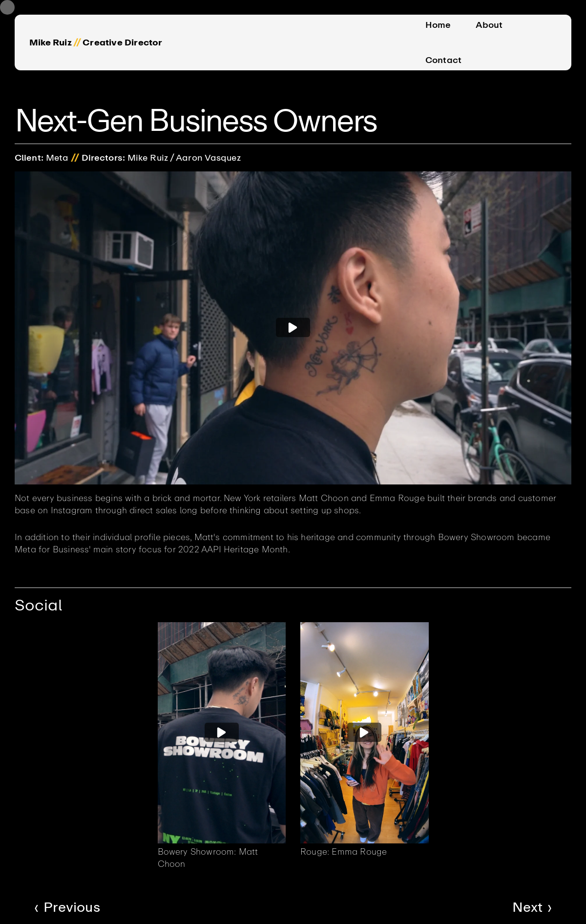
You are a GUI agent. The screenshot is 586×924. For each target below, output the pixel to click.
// (77, 42)
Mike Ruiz (51, 42)
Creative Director (122, 42)
